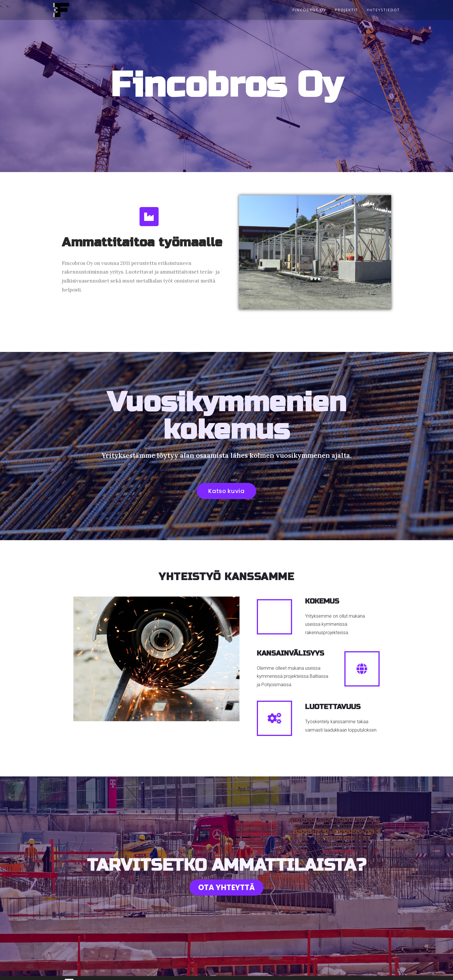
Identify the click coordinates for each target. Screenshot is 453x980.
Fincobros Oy (204, 973)
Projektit (228, 973)
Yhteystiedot (252, 973)
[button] (226, 491)
